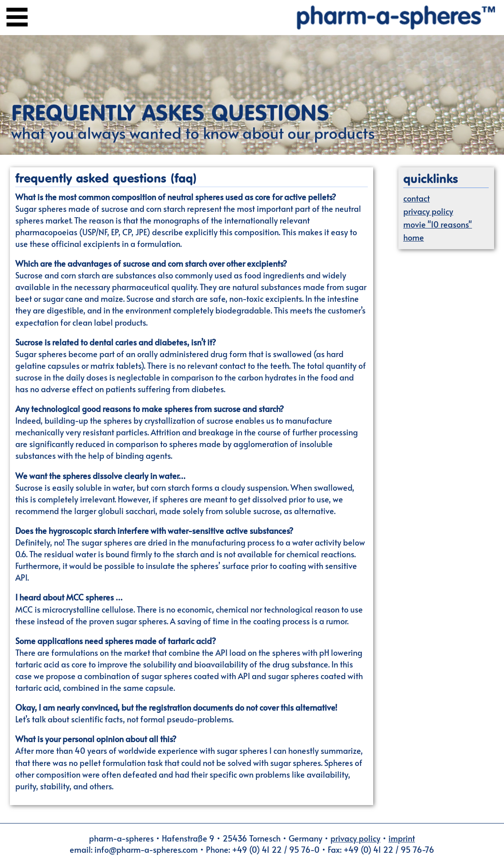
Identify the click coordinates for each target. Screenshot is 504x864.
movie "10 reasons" (438, 224)
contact (417, 198)
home (414, 237)
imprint (402, 838)
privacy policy (428, 211)
